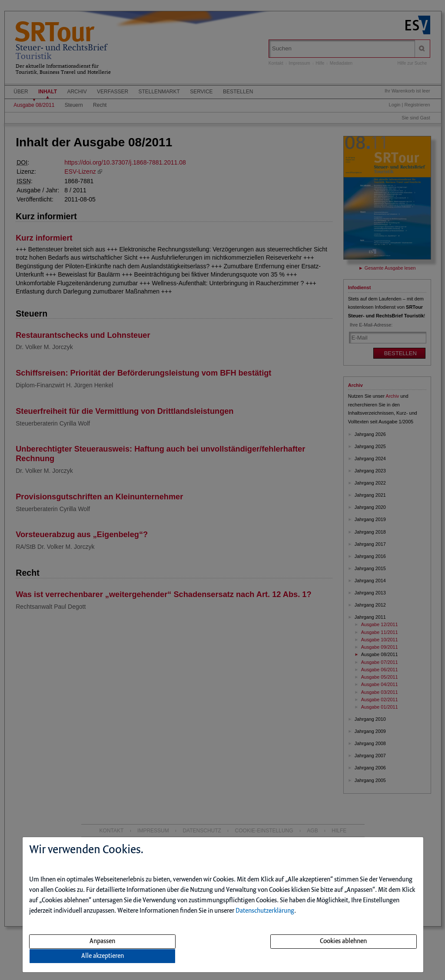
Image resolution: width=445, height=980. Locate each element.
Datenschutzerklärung (265, 911)
